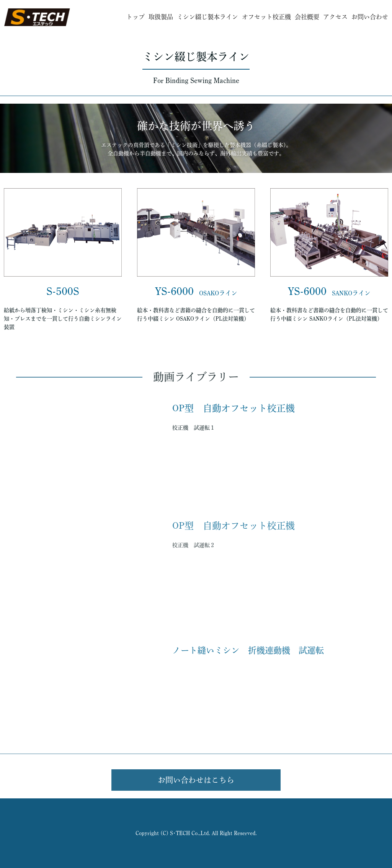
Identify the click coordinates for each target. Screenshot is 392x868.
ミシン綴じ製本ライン (207, 17)
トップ (136, 17)
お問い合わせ (370, 17)
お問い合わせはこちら (196, 780)
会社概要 (307, 17)
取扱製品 (161, 17)
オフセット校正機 (266, 17)
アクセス (335, 17)
